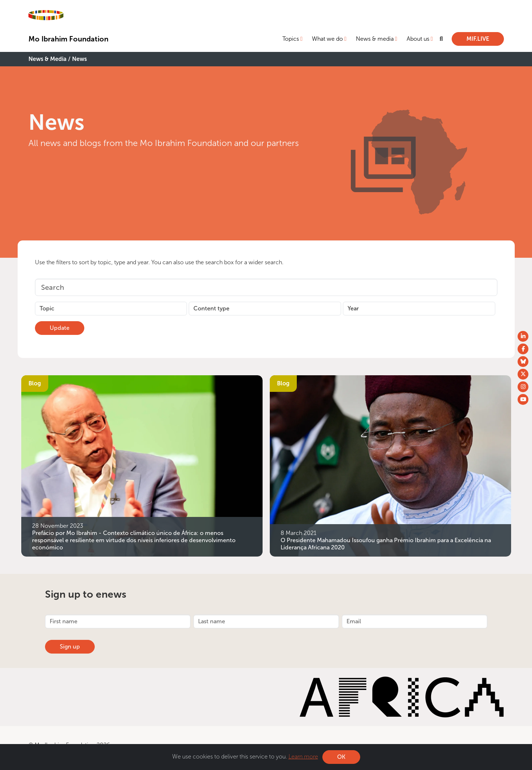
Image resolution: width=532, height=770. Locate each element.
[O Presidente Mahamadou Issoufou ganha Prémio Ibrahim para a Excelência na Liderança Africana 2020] (390, 465)
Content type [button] (211, 308)
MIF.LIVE (478, 39)
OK (341, 757)
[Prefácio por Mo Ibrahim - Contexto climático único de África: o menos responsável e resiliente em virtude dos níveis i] (142, 465)
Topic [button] (47, 308)
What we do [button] (327, 39)
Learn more (303, 756)
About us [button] (418, 39)
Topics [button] (291, 39)
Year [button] (353, 308)
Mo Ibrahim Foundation (68, 39)
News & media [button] (375, 39)
